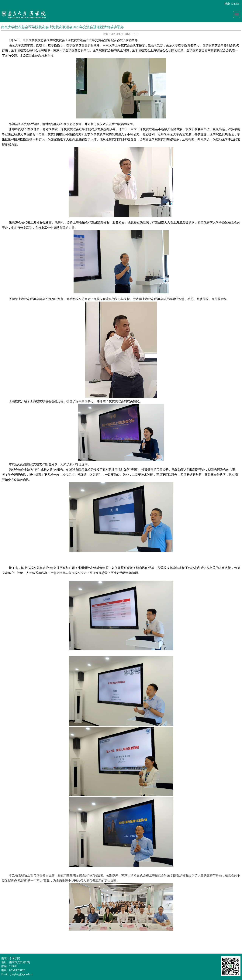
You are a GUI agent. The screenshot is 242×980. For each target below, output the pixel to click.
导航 (237, 14)
